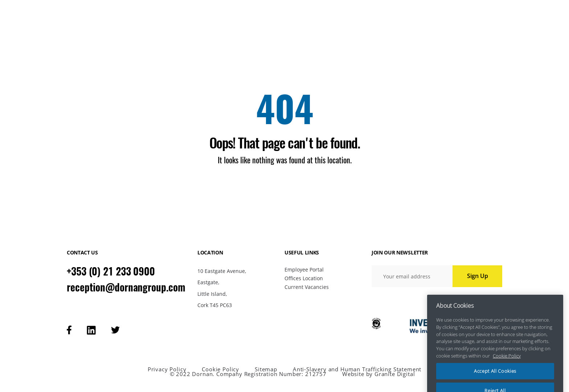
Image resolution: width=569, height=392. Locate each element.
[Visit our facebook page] (69, 330)
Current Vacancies (307, 287)
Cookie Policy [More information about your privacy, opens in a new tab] (507, 361)
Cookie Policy (220, 369)
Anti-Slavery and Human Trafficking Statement (357, 369)
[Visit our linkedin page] (91, 330)
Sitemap (266, 369)
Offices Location (304, 278)
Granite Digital (395, 374)
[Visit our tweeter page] (115, 330)
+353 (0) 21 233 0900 (111, 271)
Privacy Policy (167, 369)
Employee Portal (304, 269)
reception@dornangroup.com (126, 287)
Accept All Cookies (495, 377)
